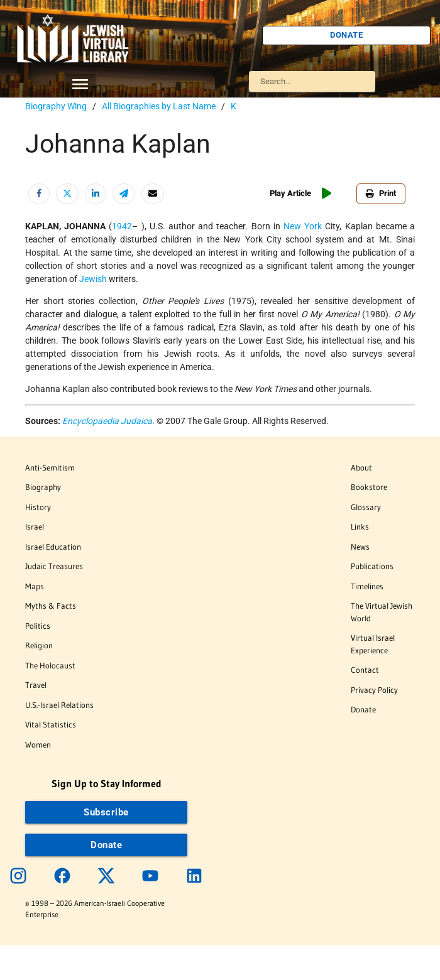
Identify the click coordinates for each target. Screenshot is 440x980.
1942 (122, 226)
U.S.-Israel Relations (59, 705)
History (38, 507)
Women (38, 744)
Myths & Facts (51, 606)
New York (303, 226)
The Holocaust (50, 665)
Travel (36, 685)
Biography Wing (56, 106)
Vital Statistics (51, 724)
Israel (35, 526)
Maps (35, 586)
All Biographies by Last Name (159, 106)
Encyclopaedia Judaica (107, 421)
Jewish (93, 279)
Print (381, 193)
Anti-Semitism (50, 467)
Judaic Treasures (54, 566)
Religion (39, 645)
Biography (43, 487)
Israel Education (53, 547)
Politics (38, 626)
